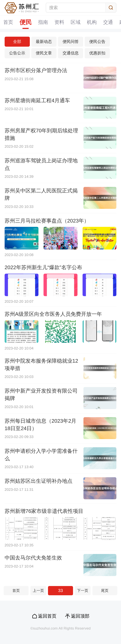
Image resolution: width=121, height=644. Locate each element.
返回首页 (47, 616)
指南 (43, 22)
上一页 (38, 591)
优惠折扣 (97, 53)
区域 (76, 22)
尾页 (105, 591)
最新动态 (44, 42)
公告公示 (17, 53)
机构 (92, 22)
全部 (17, 42)
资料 (59, 22)
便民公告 (97, 42)
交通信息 (71, 53)
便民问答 (71, 42)
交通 (108, 22)
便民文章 (44, 53)
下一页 (83, 591)
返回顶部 (80, 616)
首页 (8, 22)
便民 (26, 22)
